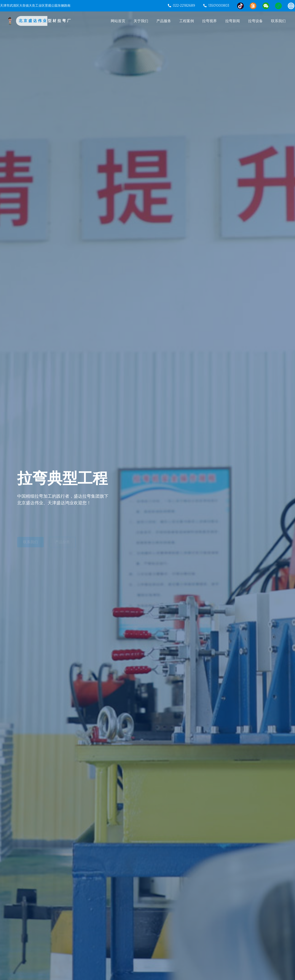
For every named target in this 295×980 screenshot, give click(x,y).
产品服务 (164, 21)
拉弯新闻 (233, 21)
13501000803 (216, 5)
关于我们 (141, 21)
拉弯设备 (255, 21)
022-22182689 (181, 5)
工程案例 (187, 21)
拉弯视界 (209, 21)
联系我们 (278, 21)
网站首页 (118, 21)
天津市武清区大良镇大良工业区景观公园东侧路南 (35, 5)
